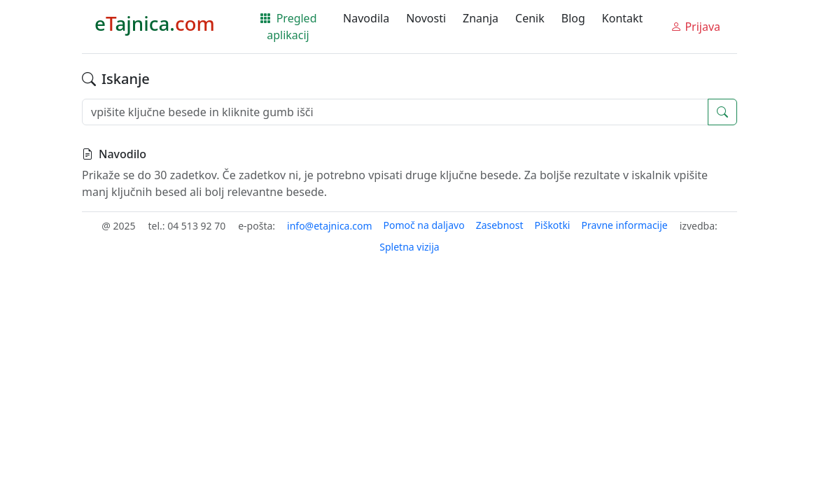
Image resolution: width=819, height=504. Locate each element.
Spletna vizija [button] (409, 247)
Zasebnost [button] (500, 225)
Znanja (481, 18)
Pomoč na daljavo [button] (423, 225)
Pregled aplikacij (288, 27)
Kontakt (623, 18)
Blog (573, 18)
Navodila (366, 18)
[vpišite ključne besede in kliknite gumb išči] (395, 112)
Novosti (426, 18)
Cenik (530, 18)
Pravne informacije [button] (624, 225)
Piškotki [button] (553, 225)
